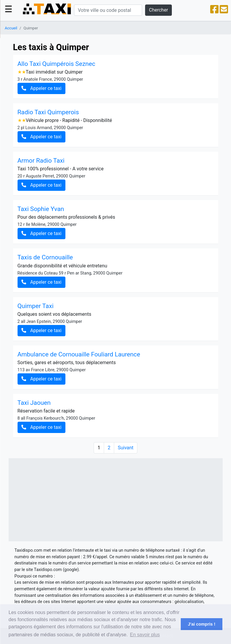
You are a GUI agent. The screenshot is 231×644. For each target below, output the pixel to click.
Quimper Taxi (36, 306)
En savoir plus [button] (145, 635)
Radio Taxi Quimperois (48, 112)
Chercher (158, 10)
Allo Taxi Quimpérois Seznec (56, 64)
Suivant (126, 448)
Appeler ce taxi (41, 88)
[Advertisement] (116, 500)
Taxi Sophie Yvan (41, 209)
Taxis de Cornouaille (45, 257)
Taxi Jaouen (34, 403)
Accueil (11, 28)
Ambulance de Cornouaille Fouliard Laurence (79, 354)
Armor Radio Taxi (41, 161)
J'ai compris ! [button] (202, 624)
